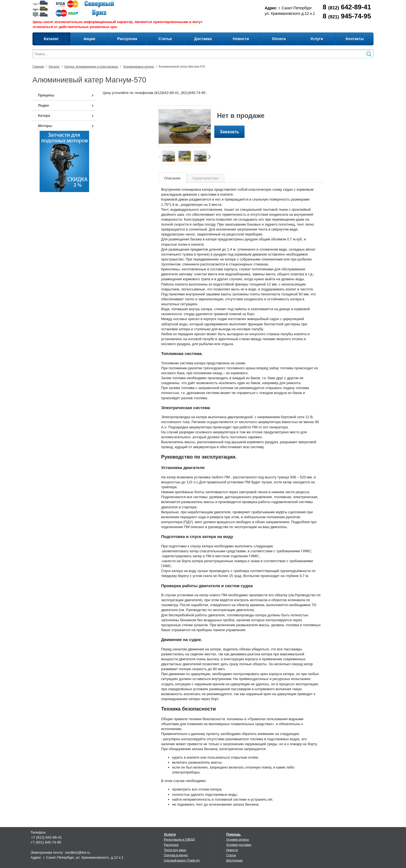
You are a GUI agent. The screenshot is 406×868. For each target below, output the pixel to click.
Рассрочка (171, 845)
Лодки (43, 105)
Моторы (45, 126)
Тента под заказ (175, 850)
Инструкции (234, 860)
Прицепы (46, 95)
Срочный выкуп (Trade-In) (182, 860)
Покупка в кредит (176, 855)
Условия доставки (239, 845)
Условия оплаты (238, 839)
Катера (44, 116)
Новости (232, 850)
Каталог (54, 66)
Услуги (170, 834)
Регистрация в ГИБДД (179, 839)
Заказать (229, 132)
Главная (38, 66)
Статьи (231, 855)
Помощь (233, 834)
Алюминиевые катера (138, 66)
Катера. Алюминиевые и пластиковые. (91, 66)
